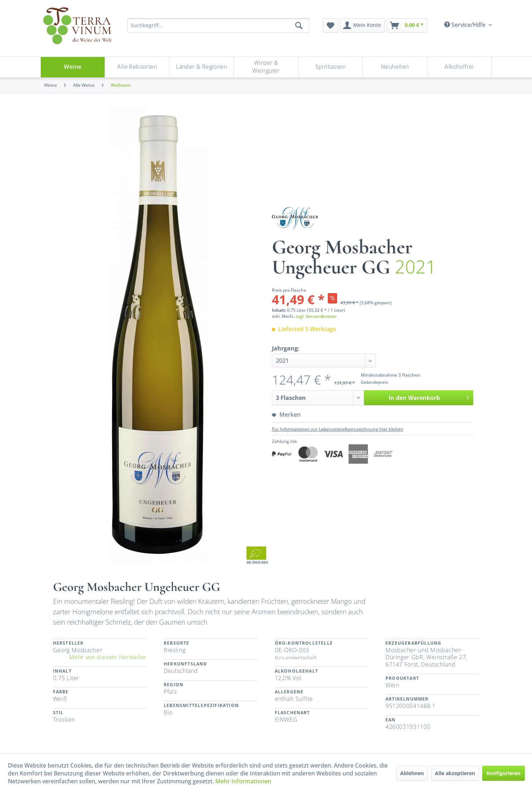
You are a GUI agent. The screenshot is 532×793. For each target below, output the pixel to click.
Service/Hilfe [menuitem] (466, 25)
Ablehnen (412, 773)
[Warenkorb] (407, 25)
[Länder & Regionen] (202, 67)
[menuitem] (330, 25)
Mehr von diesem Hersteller (108, 657)
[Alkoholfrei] (459, 67)
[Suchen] (299, 25)
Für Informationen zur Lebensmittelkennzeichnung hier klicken (338, 429)
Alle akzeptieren (455, 773)
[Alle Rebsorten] (137, 67)
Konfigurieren (504, 773)
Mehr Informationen (243, 781)
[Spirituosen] (330, 67)
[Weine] (73, 67)
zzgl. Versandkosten (316, 316)
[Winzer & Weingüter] (266, 67)
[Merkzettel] (330, 25)
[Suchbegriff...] (218, 25)
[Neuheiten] (395, 67)
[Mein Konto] (362, 25)
